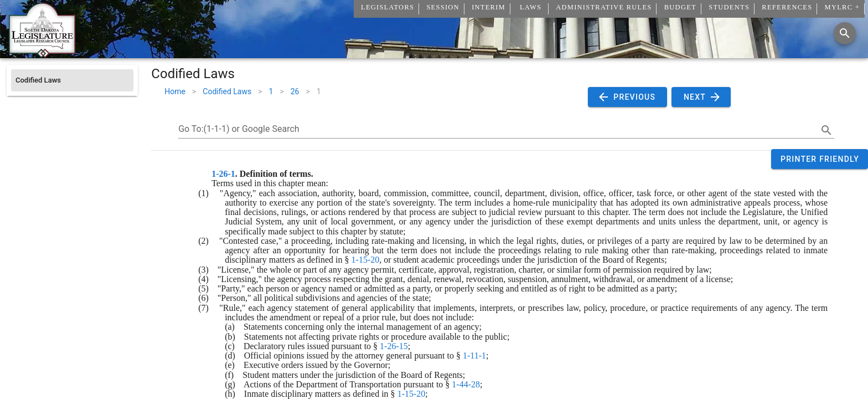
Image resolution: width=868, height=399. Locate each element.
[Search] (845, 33)
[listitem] (72, 80)
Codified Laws (227, 91)
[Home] (42, 54)
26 (295, 91)
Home (175, 91)
